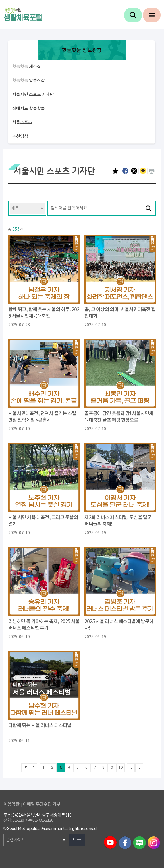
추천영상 (20, 137)
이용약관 (11, 804)
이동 (77, 840)
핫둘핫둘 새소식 (27, 67)
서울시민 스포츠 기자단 (33, 95)
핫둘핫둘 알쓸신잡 (29, 81)
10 (121, 768)
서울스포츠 (22, 123)
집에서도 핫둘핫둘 (29, 109)
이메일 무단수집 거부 (41, 804)
